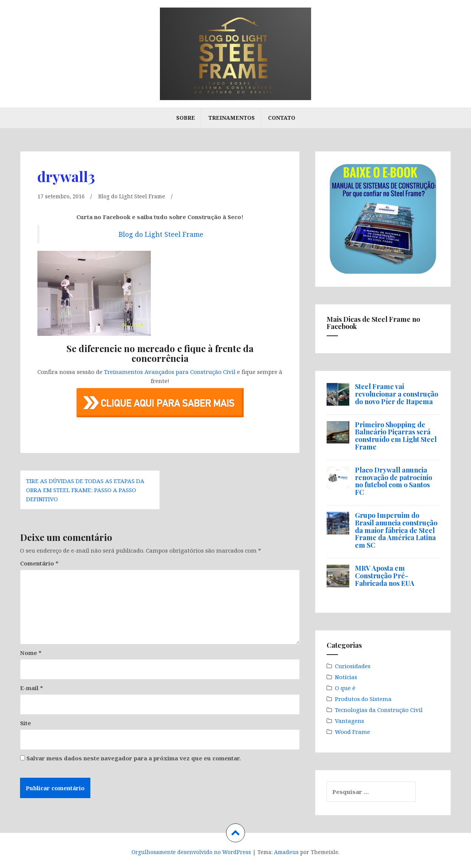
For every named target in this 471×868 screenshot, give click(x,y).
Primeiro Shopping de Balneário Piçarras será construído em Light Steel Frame (396, 436)
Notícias (346, 677)
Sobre (186, 118)
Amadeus (286, 852)
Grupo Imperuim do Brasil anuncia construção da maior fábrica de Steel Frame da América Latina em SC (396, 530)
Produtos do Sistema (363, 699)
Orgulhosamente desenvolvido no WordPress (191, 852)
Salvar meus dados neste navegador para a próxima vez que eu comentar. (134, 758)
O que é (345, 688)
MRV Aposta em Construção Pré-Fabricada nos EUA (385, 576)
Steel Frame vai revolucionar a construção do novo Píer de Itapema (397, 394)
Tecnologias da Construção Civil (379, 710)
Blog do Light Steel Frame (135, 196)
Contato (282, 118)
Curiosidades (353, 666)
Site (26, 723)
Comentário (39, 563)
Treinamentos (232, 118)
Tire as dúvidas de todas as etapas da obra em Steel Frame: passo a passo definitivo (85, 490)
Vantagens (349, 721)
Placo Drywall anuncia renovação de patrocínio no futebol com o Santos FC (394, 481)
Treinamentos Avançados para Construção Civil (170, 371)
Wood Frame (352, 732)
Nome (31, 653)
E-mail (32, 688)
